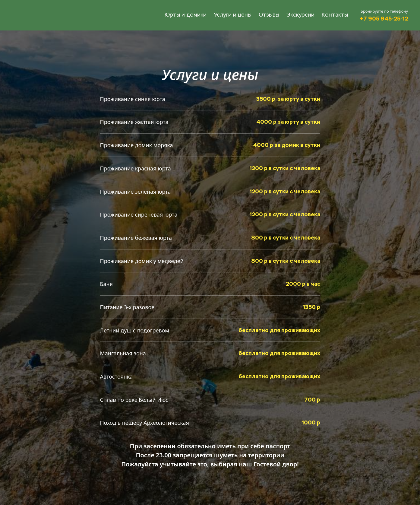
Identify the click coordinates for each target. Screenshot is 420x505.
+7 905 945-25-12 (384, 19)
